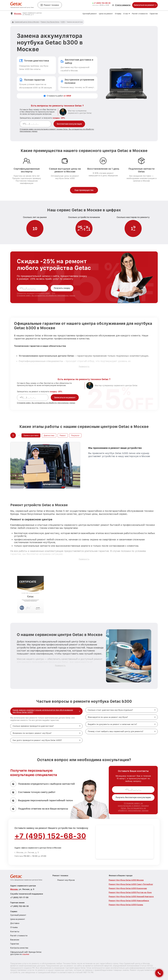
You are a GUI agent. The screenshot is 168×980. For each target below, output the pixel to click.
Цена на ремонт (106, 14)
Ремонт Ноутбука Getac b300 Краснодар (128, 888)
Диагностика (49, 435)
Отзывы (118, 14)
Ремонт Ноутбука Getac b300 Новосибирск (129, 901)
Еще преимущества (84, 190)
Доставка (15, 923)
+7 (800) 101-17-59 (19, 897)
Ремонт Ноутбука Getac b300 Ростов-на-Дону (130, 892)
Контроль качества (19, 948)
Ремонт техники (50, 5)
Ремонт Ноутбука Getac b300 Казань (126, 905)
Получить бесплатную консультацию (133, 797)
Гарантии (154, 14)
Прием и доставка (31, 435)
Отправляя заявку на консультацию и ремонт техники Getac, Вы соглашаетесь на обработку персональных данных (133, 807)
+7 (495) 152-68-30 (102, 3)
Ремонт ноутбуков (66, 880)
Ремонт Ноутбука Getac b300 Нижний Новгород (131, 897)
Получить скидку (62, 288)
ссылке (26, 954)
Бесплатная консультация (69, 124)
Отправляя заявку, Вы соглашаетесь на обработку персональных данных (46, 296)
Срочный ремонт (90, 14)
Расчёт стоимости (140, 14)
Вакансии (15, 940)
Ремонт (63, 435)
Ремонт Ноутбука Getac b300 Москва (126, 880)
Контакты (15, 932)
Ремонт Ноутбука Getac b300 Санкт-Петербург (131, 884)
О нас (126, 14)
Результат (75, 435)
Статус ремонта (121, 5)
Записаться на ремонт (65, 398)
